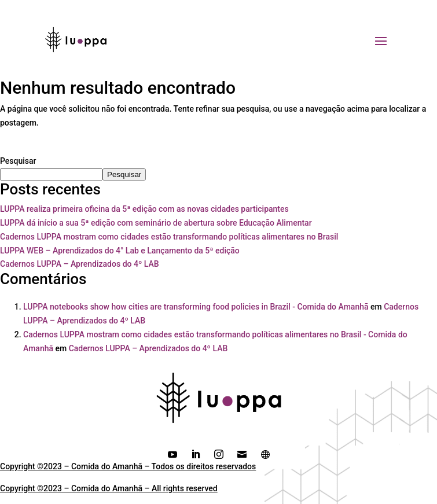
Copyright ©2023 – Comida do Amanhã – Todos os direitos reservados (128, 466)
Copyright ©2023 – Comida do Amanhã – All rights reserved (109, 488)
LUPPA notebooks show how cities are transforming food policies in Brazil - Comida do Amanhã (196, 307)
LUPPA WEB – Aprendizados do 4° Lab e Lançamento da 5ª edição (120, 251)
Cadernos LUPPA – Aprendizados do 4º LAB (80, 264)
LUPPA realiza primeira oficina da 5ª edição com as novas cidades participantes (144, 209)
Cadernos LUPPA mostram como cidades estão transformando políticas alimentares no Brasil (169, 237)
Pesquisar (18, 161)
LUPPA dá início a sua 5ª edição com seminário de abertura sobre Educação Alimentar (156, 223)
